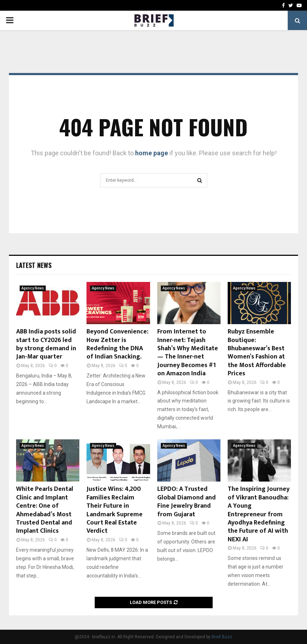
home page (152, 153)
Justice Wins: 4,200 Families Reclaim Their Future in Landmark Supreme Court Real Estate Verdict (115, 510)
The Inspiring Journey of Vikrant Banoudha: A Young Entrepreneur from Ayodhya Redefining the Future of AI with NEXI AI (259, 514)
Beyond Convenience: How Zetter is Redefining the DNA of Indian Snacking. (117, 344)
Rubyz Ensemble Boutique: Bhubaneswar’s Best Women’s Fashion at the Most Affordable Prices (257, 353)
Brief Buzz (222, 637)
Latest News (34, 265)
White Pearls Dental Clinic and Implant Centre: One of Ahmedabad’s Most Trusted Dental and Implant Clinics (45, 510)
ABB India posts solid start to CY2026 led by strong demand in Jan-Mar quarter (46, 344)
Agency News (33, 288)
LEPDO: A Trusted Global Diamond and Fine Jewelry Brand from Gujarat (187, 502)
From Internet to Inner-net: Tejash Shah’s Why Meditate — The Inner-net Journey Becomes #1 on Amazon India (188, 353)
